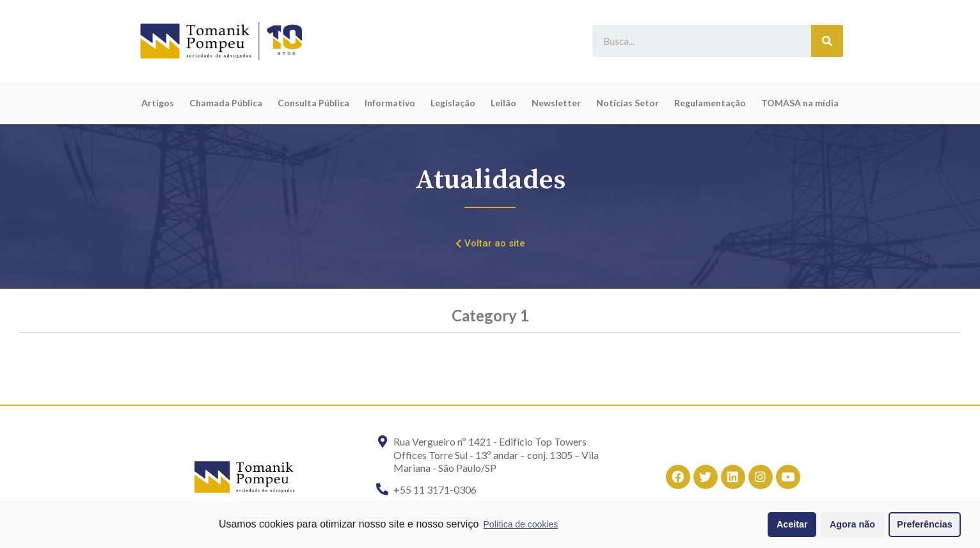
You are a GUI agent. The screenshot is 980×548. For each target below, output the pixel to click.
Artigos (158, 103)
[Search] (827, 41)
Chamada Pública (226, 103)
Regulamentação (710, 103)
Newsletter (556, 103)
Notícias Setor (628, 103)
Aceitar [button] (792, 524)
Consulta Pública (313, 103)
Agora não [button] (852, 524)
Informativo (390, 103)
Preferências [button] (924, 524)
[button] (490, 244)
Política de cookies (521, 524)
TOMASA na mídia (800, 103)
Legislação (453, 103)
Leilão (503, 103)
